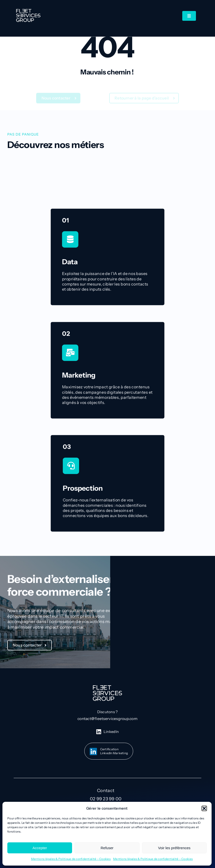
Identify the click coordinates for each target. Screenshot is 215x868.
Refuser (107, 848)
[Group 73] (28, 11)
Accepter (40, 848)
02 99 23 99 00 (106, 799)
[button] (204, 808)
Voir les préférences (174, 848)
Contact (106, 791)
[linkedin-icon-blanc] (99, 731)
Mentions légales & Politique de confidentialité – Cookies (71, 859)
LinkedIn (111, 732)
